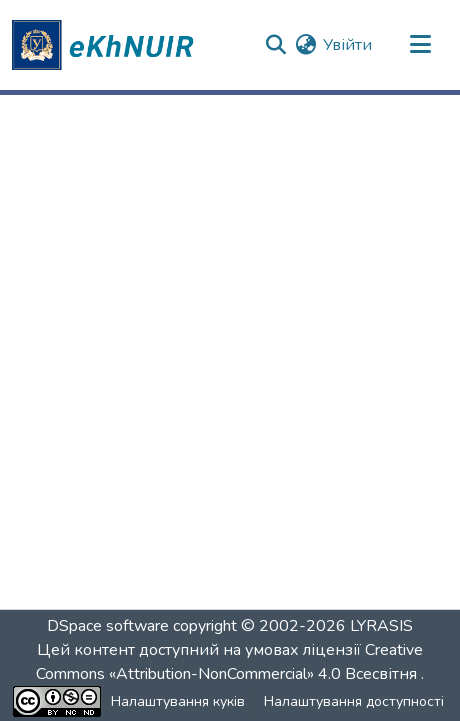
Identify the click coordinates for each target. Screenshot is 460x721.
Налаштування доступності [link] (354, 701)
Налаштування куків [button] (178, 701)
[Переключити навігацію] (420, 45)
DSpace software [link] (108, 626)
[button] (106, 45)
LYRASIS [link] (381, 626)
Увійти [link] (347, 45)
